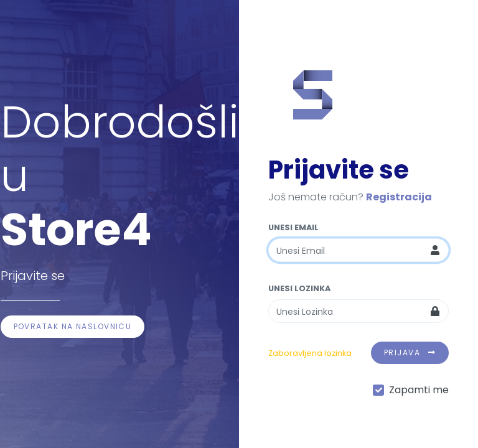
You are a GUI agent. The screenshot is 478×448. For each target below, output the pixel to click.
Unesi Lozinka (299, 288)
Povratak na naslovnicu (73, 326)
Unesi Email (293, 227)
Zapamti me (419, 390)
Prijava (410, 352)
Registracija (399, 197)
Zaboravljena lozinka (310, 353)
